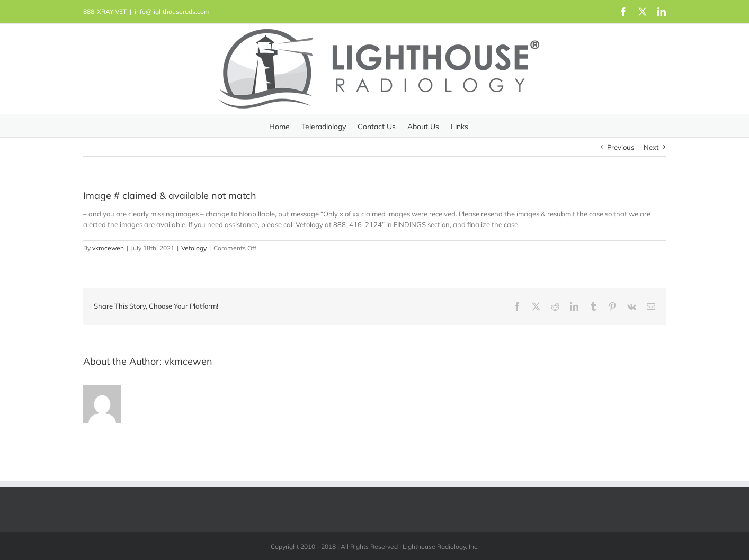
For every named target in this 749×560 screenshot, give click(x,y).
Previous (621, 147)
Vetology (194, 248)
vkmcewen (108, 248)
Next (651, 147)
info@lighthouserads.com (172, 11)
